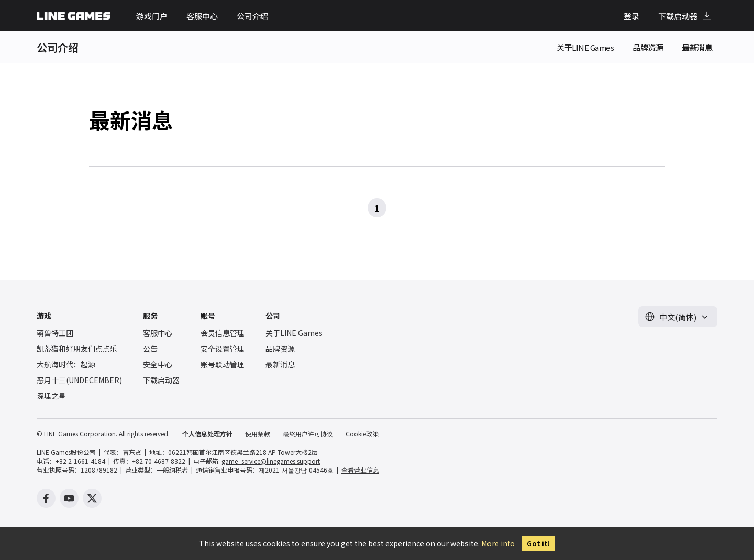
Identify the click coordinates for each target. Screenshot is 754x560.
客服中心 (202, 16)
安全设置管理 (223, 349)
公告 (150, 349)
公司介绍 (252, 16)
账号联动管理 (223, 364)
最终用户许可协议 (308, 434)
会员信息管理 (223, 333)
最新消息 (697, 47)
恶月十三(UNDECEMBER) (79, 380)
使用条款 (258, 434)
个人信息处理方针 (207, 434)
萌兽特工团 (55, 333)
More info (498, 543)
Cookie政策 (362, 434)
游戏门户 (152, 16)
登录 (631, 16)
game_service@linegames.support (271, 461)
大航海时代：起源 (66, 364)
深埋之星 (51, 396)
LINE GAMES (73, 16)
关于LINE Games (585, 47)
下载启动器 (678, 16)
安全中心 (158, 364)
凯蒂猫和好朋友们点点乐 (77, 349)
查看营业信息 (360, 470)
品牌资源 (648, 47)
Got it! (538, 544)
